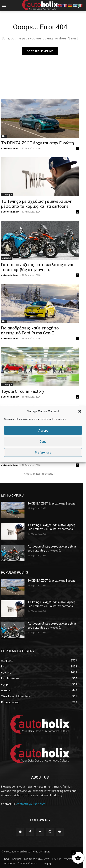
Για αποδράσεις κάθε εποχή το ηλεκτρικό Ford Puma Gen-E (30, 331)
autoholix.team (10, 148)
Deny (43, 441)
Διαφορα (7, 195)
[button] (80, 411)
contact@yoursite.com (31, 804)
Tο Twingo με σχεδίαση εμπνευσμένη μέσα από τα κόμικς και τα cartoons (37, 204)
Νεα (4, 136)
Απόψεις (6, 258)
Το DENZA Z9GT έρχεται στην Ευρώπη (37, 143)
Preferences (43, 452)
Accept (43, 430)
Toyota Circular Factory (23, 391)
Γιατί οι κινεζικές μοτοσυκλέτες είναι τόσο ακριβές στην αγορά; (37, 267)
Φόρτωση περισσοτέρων (40, 474)
